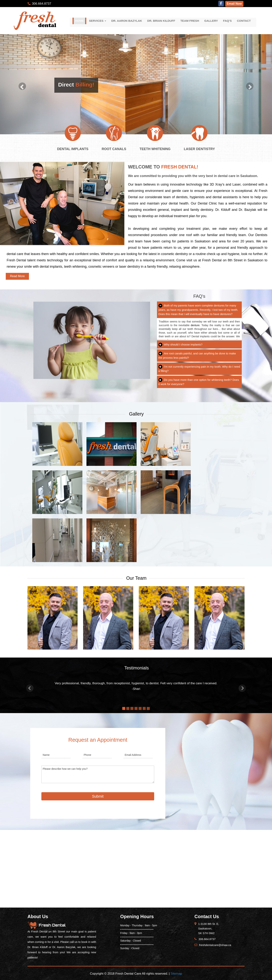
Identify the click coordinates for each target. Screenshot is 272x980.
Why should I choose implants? (181, 344)
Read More (17, 276)
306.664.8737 (42, 4)
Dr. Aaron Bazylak (127, 21)
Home (80, 21)
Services (97, 21)
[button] (30, 688)
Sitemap (176, 974)
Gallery (211, 21)
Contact (244, 21)
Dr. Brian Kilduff (161, 21)
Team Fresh (190, 21)
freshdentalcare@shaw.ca (215, 945)
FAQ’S (227, 21)
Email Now (234, 4)
